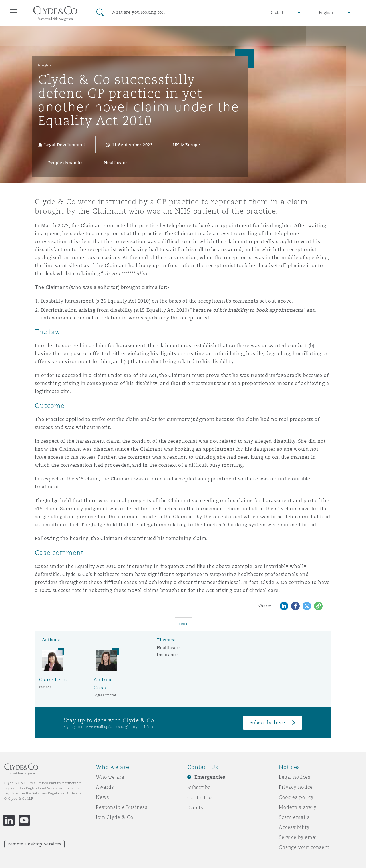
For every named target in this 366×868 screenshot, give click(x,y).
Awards (105, 787)
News (102, 797)
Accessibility (294, 827)
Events (195, 807)
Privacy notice (296, 787)
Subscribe (199, 787)
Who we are (110, 777)
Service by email (299, 837)
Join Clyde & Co (115, 817)
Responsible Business (122, 807)
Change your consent (304, 847)
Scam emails (294, 817)
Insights (45, 65)
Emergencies (210, 777)
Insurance (167, 655)
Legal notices (295, 777)
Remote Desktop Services (34, 844)
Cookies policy (296, 797)
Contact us (200, 797)
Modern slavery (298, 807)
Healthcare (168, 648)
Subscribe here (267, 723)
